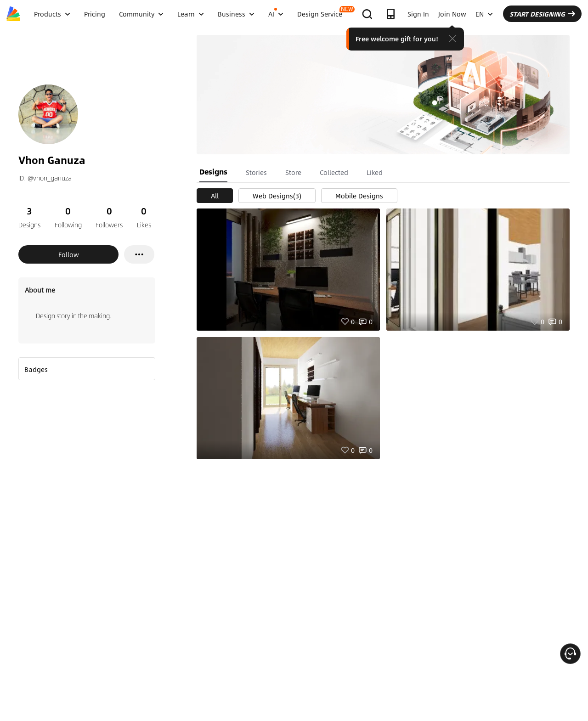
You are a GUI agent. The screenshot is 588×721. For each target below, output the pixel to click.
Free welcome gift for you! (397, 39)
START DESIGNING (542, 14)
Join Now (452, 14)
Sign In (418, 14)
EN (484, 14)
